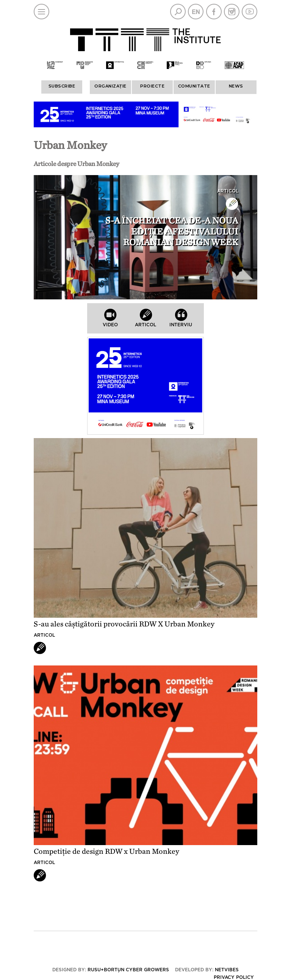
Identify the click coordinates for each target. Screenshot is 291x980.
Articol (228, 191)
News (236, 86)
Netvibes (227, 970)
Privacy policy (234, 977)
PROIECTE (152, 86)
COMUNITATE (194, 86)
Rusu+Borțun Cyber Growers (128, 970)
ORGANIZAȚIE (110, 86)
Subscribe (62, 86)
